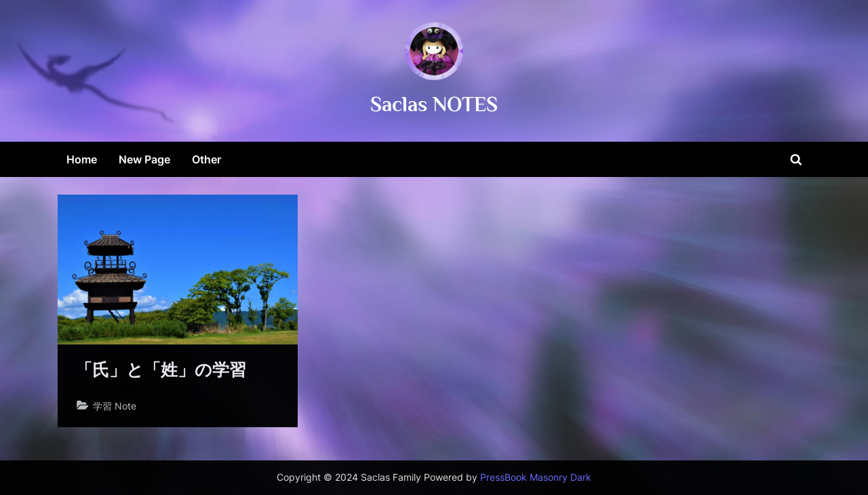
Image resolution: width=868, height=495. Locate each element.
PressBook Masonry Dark (536, 477)
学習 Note (115, 406)
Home (82, 159)
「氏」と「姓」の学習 (161, 370)
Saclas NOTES (434, 104)
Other (206, 159)
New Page (144, 159)
